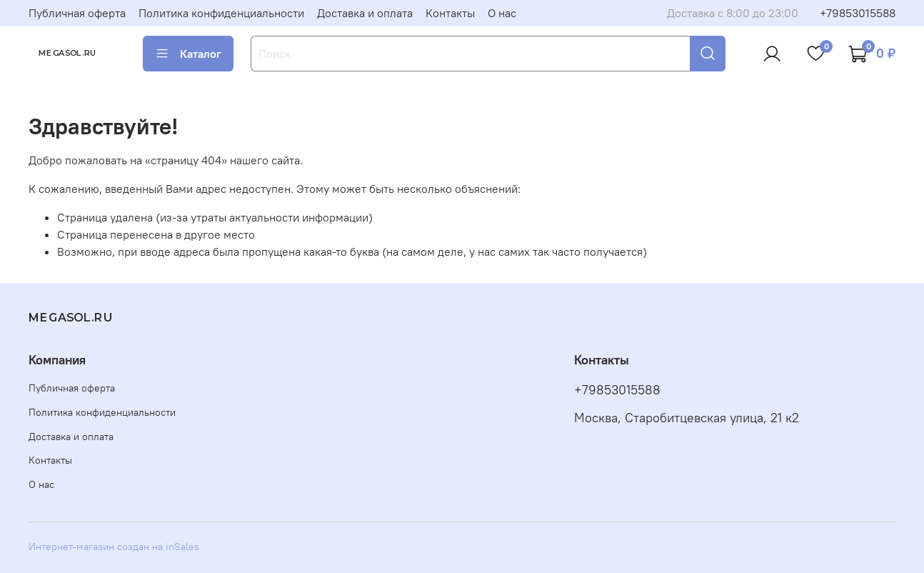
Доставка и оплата (365, 13)
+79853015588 (858, 13)
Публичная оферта (77, 13)
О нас (502, 13)
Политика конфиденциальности (221, 13)
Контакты (450, 13)
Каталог (188, 54)
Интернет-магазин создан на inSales (114, 547)
